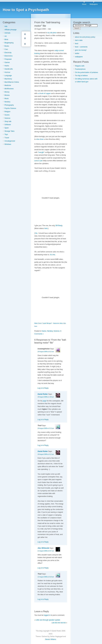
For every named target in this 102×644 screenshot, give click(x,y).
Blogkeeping (9, 43)
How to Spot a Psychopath (26, 10)
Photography (9, 105)
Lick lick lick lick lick (59, 623)
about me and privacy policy (85, 37)
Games (7, 62)
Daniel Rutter (43, 394)
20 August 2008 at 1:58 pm (46, 397)
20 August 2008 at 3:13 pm (46, 428)
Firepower (8, 59)
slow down (40, 139)
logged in (47, 615)
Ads (6, 26)
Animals (7, 33)
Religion (7, 112)
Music (7, 98)
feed (77, 44)
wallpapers (79, 57)
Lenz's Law (38, 161)
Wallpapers (94, 4)
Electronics (8, 56)
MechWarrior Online (12, 82)
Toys (6, 134)
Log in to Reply (43, 388)
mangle (41, 152)
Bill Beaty (59, 226)
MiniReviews (9, 89)
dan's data (79, 40)
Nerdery (7, 102)
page (45, 401)
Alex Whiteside (43, 548)
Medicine (8, 85)
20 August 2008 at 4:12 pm (46, 454)
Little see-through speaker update (48, 620)
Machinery (8, 79)
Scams (7, 115)
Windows (8, 144)
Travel (7, 138)
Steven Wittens (50, 639)
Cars (6, 49)
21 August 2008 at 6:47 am (46, 551)
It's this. (53, 255)
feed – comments (81, 47)
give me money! (81, 50)
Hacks (7, 66)
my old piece (52, 33)
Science (7, 118)
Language (8, 76)
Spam (7, 128)
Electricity (8, 53)
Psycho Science (10, 108)
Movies (7, 95)
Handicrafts (9, 69)
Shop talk (8, 121)
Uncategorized (10, 141)
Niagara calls (80, 66)
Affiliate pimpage (11, 30)
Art (6, 36)
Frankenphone (80, 69)
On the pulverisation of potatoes (86, 72)
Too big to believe (81, 76)
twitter (77, 53)
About (84, 4)
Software (8, 125)
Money (7, 92)
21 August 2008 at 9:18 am (46, 577)
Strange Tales (9, 131)
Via (36, 233)
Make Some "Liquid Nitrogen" (43, 323)
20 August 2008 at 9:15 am (46, 352)
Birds (6, 39)
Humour (7, 72)
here (46, 228)
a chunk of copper (44, 93)
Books (7, 46)
